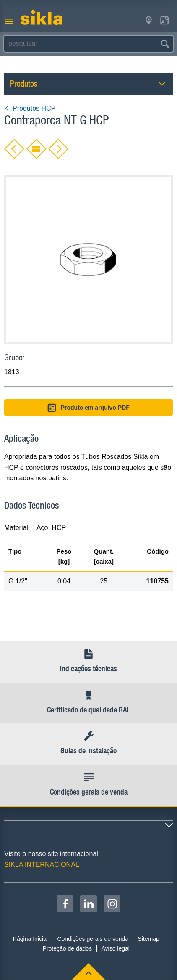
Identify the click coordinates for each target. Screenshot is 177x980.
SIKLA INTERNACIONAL (42, 865)
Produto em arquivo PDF (88, 408)
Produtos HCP (30, 108)
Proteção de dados (68, 948)
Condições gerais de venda (93, 939)
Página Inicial (30, 939)
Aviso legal (115, 948)
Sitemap (148, 939)
